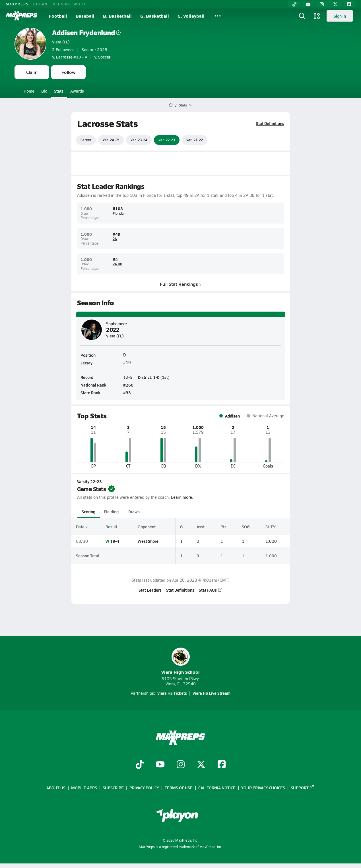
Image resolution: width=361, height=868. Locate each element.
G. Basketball (155, 16)
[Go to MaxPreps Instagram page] (181, 765)
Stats (59, 91)
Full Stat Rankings (181, 284)
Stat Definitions (270, 123)
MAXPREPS (17, 4)
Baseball (85, 16)
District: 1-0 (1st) (154, 377)
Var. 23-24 (139, 140)
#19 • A (70, 57)
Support (303, 788)
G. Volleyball (191, 16)
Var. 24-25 (111, 140)
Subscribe (113, 788)
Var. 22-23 (167, 140)
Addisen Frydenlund (86, 33)
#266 (128, 385)
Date (82, 527)
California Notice (217, 788)
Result (111, 527)
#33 (127, 393)
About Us (56, 788)
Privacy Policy (144, 788)
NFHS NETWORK (69, 4)
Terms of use (179, 788)
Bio (44, 91)
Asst (200, 527)
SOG (246, 527)
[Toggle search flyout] (302, 16)
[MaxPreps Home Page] (171, 105)
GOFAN (41, 4)
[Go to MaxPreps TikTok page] (140, 765)
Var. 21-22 (195, 140)
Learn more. (182, 497)
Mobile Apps (84, 788)
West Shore (148, 541)
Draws (134, 512)
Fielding (111, 512)
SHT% (271, 527)
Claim (32, 72)
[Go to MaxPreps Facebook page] (222, 765)
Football (58, 16)
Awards (77, 91)
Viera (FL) (61, 42)
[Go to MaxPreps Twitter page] (201, 765)
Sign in (340, 16)
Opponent (147, 527)
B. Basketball (117, 16)
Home (29, 91)
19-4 (115, 541)
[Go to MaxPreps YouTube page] (160, 765)
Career (86, 140)
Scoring (88, 512)
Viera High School (180, 661)
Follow (68, 72)
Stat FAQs (211, 590)
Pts (223, 527)
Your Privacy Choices (263, 788)
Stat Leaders (150, 590)
